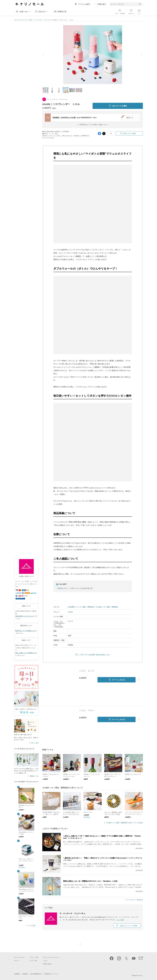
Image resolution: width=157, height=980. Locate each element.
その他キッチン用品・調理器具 (107, 607)
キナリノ (17, 961)
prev (45, 55)
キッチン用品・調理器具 (85, 607)
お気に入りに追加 (129, 133)
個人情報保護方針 (36, 974)
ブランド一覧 (34, 957)
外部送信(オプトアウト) (51, 974)
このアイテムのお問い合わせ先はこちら (94, 655)
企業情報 (17, 974)
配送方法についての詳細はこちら (25, 631)
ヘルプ (45, 961)
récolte (70, 612)
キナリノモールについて (51, 957)
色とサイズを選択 (118, 106)
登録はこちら (34, 776)
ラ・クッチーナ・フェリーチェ (42, 20)
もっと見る (32, 926)
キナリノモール (19, 20)
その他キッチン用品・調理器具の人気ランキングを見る (124, 823)
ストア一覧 (28, 20)
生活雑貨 (71, 607)
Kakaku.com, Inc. (138, 975)
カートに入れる (117, 680)
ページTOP (80, 944)
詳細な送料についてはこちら (24, 616)
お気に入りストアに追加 (128, 926)
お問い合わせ (47, 964)
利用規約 (25, 974)
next (140, 55)
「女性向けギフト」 (63, 588)
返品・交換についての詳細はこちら (26, 653)
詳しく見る (35, 743)
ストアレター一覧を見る (135, 900)
